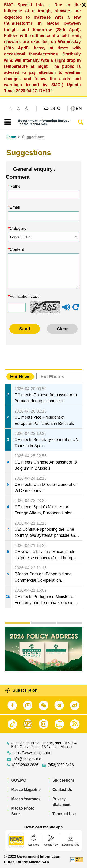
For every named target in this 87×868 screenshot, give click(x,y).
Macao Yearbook (26, 799)
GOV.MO (19, 780)
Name (15, 186)
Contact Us (62, 790)
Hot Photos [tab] (52, 377)
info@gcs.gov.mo (27, 759)
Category (18, 229)
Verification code (25, 297)
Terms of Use (64, 814)
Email (15, 207)
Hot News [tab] (20, 377)
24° (55, 108)
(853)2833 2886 (25, 765)
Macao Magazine (26, 790)
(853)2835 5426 (61, 765)
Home (11, 137)
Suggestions (64, 780)
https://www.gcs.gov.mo (32, 753)
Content (17, 249)
